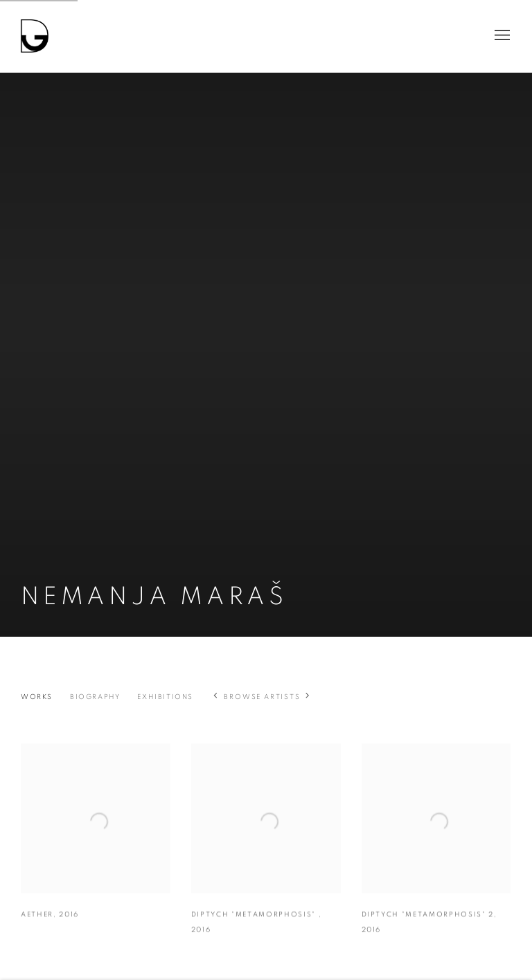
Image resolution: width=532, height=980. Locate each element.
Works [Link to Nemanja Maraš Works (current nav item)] (37, 697)
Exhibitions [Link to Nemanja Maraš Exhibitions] (165, 697)
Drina (35, 36)
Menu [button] (501, 36)
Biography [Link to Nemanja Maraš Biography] (95, 697)
